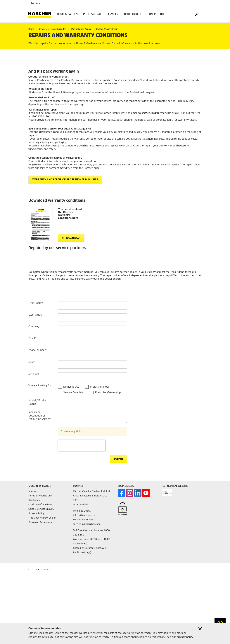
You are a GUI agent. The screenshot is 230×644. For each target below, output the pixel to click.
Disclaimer (34, 500)
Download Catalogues (40, 522)
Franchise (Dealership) (108, 393)
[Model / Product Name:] (93, 403)
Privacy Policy (36, 514)
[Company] (93, 329)
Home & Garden (67, 14)
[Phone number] (93, 353)
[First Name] (93, 306)
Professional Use (100, 387)
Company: (34, 327)
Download (71, 238)
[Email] (93, 341)
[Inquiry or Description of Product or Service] (93, 417)
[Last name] (93, 317)
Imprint (32, 491)
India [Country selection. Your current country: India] (36, 3)
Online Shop (157, 14)
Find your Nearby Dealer (42, 518)
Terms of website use (40, 496)
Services (112, 14)
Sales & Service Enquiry (41, 509)
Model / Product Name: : (38, 402)
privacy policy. (185, 637)
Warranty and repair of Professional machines (65, 180)
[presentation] (82, 446)
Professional (92, 14)
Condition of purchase (40, 505)
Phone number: (38, 350)
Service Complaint (74, 393)
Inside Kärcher (133, 14)
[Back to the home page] (41, 14)
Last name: (35, 315)
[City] (93, 365)
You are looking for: (40, 386)
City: (31, 362)
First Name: (36, 303)
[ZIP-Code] (93, 376)
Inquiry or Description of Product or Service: (40, 416)
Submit (119, 459)
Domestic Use (71, 387)
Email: (32, 338)
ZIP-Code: (34, 374)
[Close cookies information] (200, 629)
